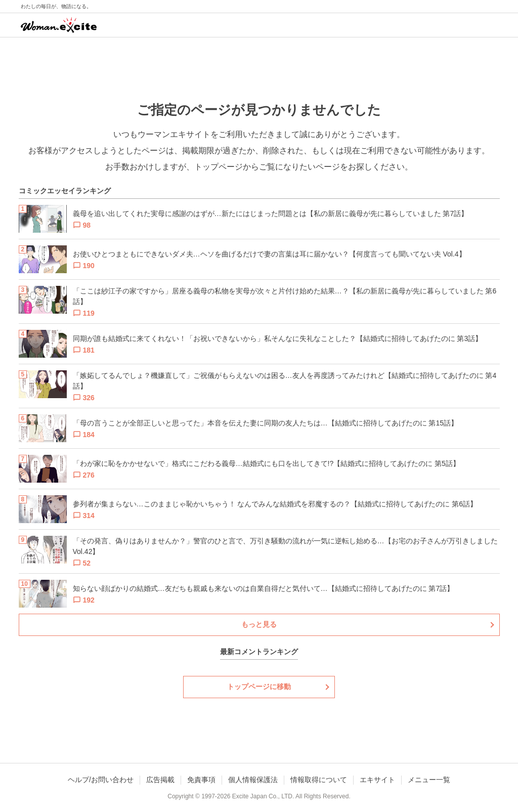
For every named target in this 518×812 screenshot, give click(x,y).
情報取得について (319, 780)
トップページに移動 (259, 687)
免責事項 (201, 780)
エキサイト (377, 780)
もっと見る (259, 624)
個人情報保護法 (253, 780)
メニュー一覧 (429, 780)
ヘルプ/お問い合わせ (101, 780)
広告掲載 (160, 780)
